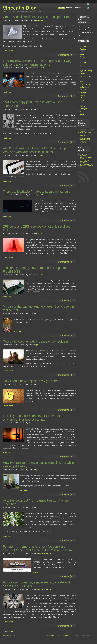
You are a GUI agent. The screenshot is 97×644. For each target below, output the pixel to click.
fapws (82, 52)
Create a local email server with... (85, 155)
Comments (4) (65, 410)
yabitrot (82, 98)
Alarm (82, 114)
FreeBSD (83, 49)
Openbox (83, 90)
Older (12, 631)
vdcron (82, 73)
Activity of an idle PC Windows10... (85, 142)
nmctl (82, 101)
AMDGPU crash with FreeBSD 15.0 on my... (86, 164)
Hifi (81, 111)
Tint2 (82, 103)
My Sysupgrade (85, 76)
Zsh (81, 65)
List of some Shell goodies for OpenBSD (86, 139)
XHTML (9, 635)
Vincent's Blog (20, 8)
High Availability (86, 71)
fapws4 (67, 635)
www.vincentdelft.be (15, 2)
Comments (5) (65, 220)
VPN (81, 82)
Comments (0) (65, 55)
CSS (14, 635)
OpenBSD (83, 46)
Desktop (83, 92)
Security (83, 95)
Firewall (83, 57)
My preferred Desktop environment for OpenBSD (86, 134)
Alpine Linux (84, 87)
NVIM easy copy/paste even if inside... (86, 161)
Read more (8, 51)
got (81, 60)
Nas (81, 79)
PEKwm (83, 63)
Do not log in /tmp (85, 137)
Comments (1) (65, 300)
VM (81, 68)
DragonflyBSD (85, 84)
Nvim (82, 54)
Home (4, 635)
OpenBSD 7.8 (54, 635)
